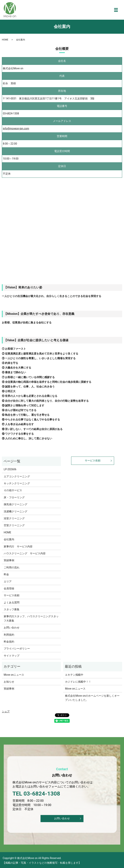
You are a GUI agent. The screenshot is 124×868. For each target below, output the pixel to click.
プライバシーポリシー (17, 649)
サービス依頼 (12, 595)
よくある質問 (12, 602)
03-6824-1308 (11, 113)
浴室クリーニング (14, 518)
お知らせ (9, 682)
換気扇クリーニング (15, 504)
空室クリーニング (14, 525)
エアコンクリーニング (17, 476)
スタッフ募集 (12, 609)
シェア (6, 711)
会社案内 (9, 539)
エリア (8, 581)
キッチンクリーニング (17, 483)
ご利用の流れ (12, 567)
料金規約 (9, 642)
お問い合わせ (12, 628)
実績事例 (9, 560)
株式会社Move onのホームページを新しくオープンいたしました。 (92, 698)
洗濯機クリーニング (15, 511)
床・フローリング (14, 497)
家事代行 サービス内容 (18, 546)
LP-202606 (10, 469)
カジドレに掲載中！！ (78, 682)
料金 (6, 574)
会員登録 (9, 588)
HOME (5, 40)
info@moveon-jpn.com (16, 128)
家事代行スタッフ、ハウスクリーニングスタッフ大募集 (31, 618)
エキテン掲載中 (74, 675)
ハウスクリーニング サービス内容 (25, 553)
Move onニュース (14, 675)
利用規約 (9, 635)
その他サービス (13, 490)
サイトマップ (12, 656)
